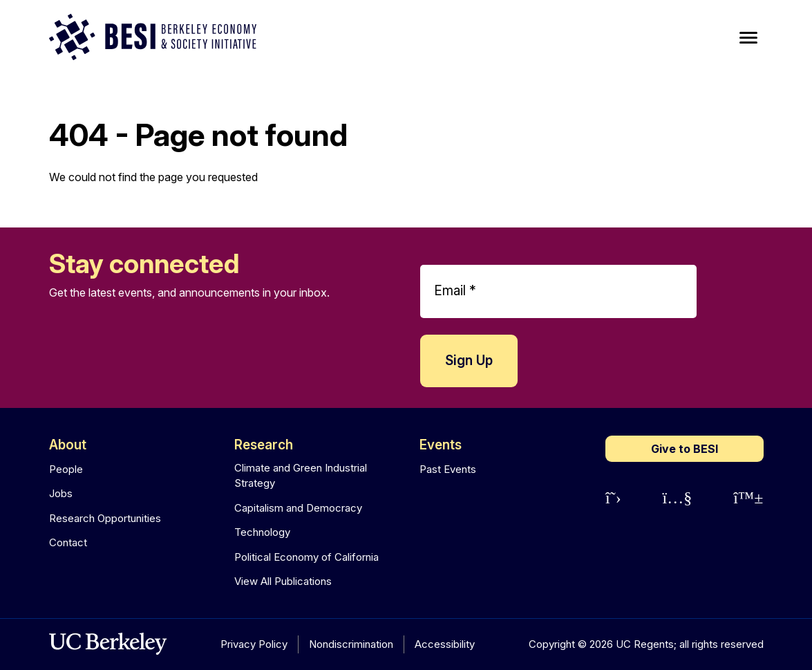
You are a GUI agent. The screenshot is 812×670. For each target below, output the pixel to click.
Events (441, 445)
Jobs (61, 493)
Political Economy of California (306, 557)
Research (264, 445)
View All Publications (283, 581)
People (66, 469)
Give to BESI (684, 449)
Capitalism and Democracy (298, 508)
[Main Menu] (748, 38)
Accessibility (445, 644)
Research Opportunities (105, 518)
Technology (262, 532)
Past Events (448, 469)
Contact (68, 542)
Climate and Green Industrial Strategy (301, 476)
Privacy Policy (254, 644)
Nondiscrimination (351, 644)
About (68, 445)
